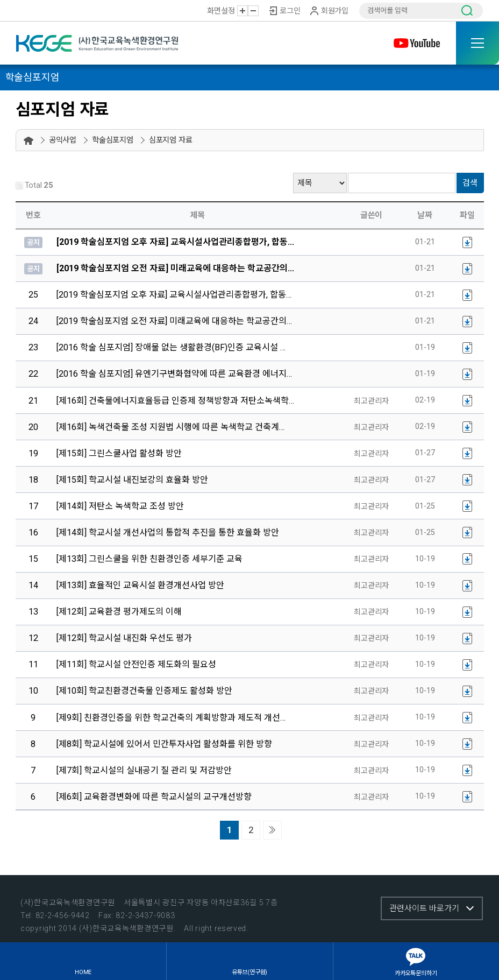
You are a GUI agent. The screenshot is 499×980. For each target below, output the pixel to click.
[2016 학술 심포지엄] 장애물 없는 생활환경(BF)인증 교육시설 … (171, 347)
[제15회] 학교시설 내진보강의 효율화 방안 (132, 480)
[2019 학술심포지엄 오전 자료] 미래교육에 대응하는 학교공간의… (174, 321)
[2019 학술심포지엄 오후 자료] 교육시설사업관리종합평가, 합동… (174, 295)
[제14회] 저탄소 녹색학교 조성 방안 (120, 506)
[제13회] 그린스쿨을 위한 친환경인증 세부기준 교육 (149, 559)
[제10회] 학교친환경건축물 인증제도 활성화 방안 (144, 691)
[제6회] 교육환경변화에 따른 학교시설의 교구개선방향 (154, 797)
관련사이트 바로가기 (424, 908)
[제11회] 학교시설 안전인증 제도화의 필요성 (136, 664)
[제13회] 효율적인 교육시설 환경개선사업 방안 (140, 585)
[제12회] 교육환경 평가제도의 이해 (119, 612)
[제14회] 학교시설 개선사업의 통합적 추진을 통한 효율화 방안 (168, 533)
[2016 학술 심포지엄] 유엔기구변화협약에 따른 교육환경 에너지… (174, 374)
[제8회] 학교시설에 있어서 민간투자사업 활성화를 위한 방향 (164, 744)
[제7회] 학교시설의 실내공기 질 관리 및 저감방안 (144, 770)
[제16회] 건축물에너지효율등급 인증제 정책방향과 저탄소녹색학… (175, 401)
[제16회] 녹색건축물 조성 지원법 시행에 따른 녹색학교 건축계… (170, 427)
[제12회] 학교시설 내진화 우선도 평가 (124, 638)
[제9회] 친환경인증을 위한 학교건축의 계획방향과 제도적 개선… (171, 718)
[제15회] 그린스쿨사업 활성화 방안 (119, 453)
